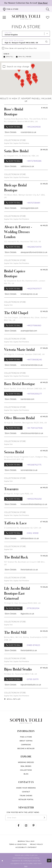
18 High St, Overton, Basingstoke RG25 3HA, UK (26, 423)
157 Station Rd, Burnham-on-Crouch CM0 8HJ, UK (25, 563)
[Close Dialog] (2, 861)
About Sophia (26, 741)
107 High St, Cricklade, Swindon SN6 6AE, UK (24, 354)
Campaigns (26, 745)
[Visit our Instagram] (26, 826)
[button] (4, 17)
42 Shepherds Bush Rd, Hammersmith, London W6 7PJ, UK (25, 282)
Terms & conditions (18, 844)
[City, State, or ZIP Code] (26, 42)
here (26, 866)
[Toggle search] (48, 9)
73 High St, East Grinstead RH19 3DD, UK (22, 603)
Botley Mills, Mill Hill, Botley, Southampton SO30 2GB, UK (26, 639)
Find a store (26, 737)
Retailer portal (26, 799)
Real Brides (26, 766)
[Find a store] (10, 9)
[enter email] (26, 818)
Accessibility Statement (26, 847)
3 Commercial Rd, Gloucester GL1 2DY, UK (23, 528)
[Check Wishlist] (48, 17)
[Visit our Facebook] (19, 826)
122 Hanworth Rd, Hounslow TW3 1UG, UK (23, 242)
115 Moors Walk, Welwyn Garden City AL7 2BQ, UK (25, 196)
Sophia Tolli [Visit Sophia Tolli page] (8, 143)
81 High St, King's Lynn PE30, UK (19, 494)
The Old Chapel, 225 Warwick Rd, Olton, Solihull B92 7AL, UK (26, 319)
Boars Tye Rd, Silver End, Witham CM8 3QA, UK (25, 389)
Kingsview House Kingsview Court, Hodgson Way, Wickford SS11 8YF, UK (26, 458)
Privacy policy (37, 844)
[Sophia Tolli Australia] (26, 17)
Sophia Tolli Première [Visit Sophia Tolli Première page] (21, 143)
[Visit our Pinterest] (34, 826)
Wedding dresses (26, 762)
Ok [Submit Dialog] (49, 861)
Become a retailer (26, 748)
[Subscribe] (44, 818)
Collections (26, 770)
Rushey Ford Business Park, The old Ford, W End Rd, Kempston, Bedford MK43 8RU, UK (26, 120)
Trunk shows (26, 796)
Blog (26, 774)
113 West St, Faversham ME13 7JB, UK (21, 674)
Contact (26, 792)
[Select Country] (26, 34)
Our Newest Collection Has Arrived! (26, 3)
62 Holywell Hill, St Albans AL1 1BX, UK (21, 156)
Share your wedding (26, 788)
